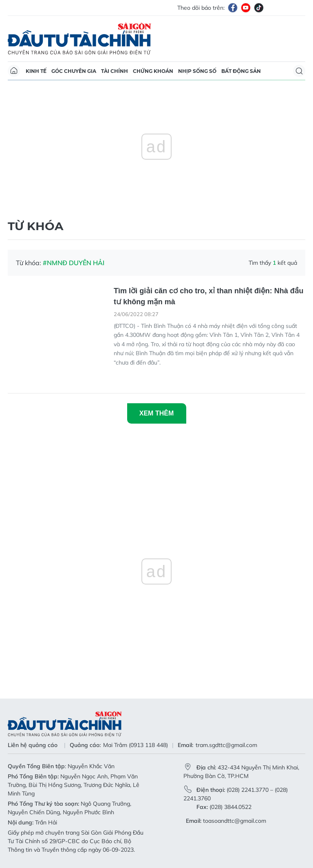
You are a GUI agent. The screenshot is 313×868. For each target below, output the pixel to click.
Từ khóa (35, 226)
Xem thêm (156, 413)
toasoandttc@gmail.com (235, 821)
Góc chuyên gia (74, 71)
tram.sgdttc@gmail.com (226, 745)
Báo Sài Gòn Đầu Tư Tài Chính (79, 39)
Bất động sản (241, 71)
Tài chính (115, 71)
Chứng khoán (153, 71)
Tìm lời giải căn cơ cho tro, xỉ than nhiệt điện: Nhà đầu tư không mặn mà (208, 296)
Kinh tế (36, 71)
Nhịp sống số (197, 71)
